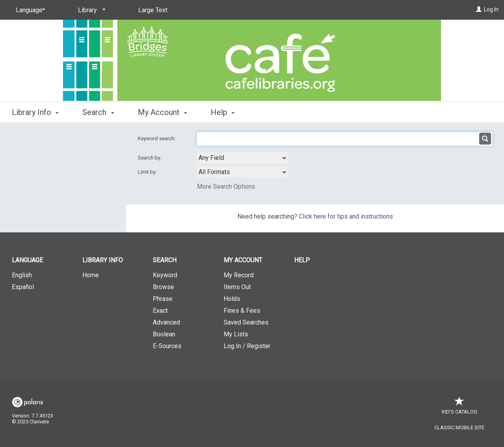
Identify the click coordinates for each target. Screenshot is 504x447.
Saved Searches (246, 322)
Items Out (237, 287)
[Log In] (479, 9)
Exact (160, 311)
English (22, 275)
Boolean (164, 334)
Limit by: (148, 172)
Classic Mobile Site (459, 428)
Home (91, 275)
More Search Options (226, 186)
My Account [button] (162, 112)
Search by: (150, 158)
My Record (239, 275)
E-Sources (167, 346)
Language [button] (27, 260)
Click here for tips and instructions (346, 216)
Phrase (163, 299)
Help (302, 260)
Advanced (166, 322)
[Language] (29, 10)
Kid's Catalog (460, 408)
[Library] (90, 10)
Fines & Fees (242, 311)
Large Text (153, 10)
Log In (491, 9)
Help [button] (223, 112)
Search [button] (98, 112)
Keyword (165, 275)
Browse (163, 287)
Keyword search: (157, 138)
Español (23, 287)
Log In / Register (247, 346)
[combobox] (242, 158)
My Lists (236, 334)
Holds (232, 299)
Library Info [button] (35, 112)
